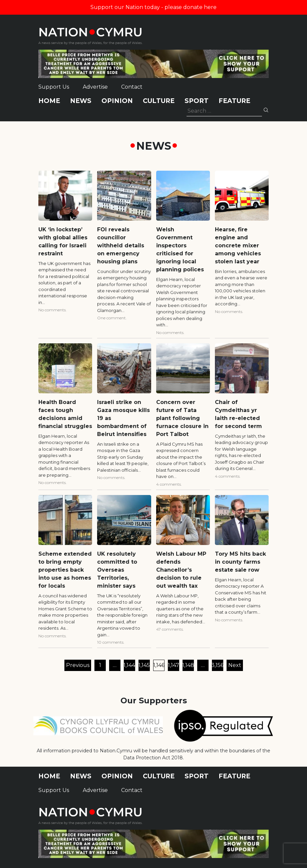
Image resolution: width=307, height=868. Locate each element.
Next (235, 665)
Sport (197, 101)
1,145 (144, 665)
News (81, 101)
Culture (159, 101)
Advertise (95, 87)
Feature (234, 101)
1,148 (188, 665)
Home (49, 101)
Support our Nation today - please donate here (153, 7)
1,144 (129, 665)
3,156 (218, 665)
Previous (78, 665)
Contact (132, 87)
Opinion (117, 101)
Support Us (54, 87)
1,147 (174, 665)
